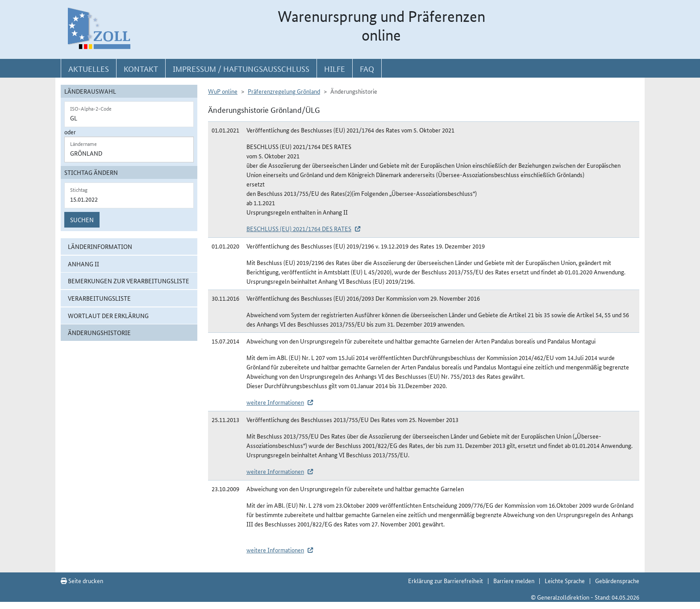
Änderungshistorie (99, 332)
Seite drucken (82, 580)
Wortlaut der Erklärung (108, 315)
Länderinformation (100, 246)
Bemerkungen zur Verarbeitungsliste (129, 281)
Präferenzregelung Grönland (284, 91)
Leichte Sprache (565, 580)
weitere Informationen (275, 402)
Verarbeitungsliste (99, 298)
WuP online (223, 91)
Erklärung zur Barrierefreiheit (446, 580)
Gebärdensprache (617, 580)
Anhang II (83, 264)
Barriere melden (514, 580)
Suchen (82, 220)
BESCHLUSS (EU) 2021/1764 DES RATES (299, 228)
